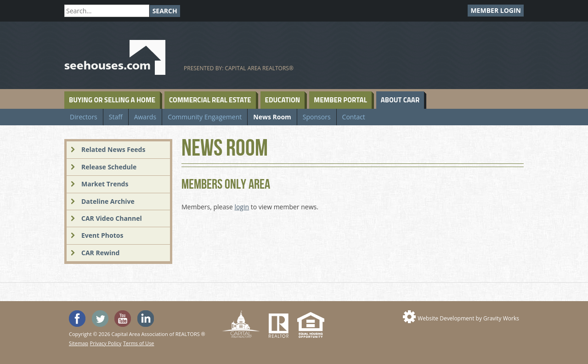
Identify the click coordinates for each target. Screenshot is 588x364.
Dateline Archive (108, 201)
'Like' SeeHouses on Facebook (77, 319)
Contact (354, 117)
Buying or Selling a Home (112, 100)
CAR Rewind (100, 253)
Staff (116, 117)
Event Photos (102, 235)
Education (283, 100)
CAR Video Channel (112, 218)
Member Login (496, 10)
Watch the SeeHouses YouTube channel (123, 319)
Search (165, 11)
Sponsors (317, 117)
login (242, 207)
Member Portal (340, 100)
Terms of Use (139, 343)
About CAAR (400, 100)
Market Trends (105, 184)
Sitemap (79, 343)
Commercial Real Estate (210, 100)
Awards (145, 117)
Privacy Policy (106, 343)
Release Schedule (109, 167)
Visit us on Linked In (146, 319)
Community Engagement (205, 117)
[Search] (107, 11)
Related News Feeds (113, 149)
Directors (84, 117)
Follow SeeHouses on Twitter (100, 319)
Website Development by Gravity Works (468, 318)
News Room (272, 117)
